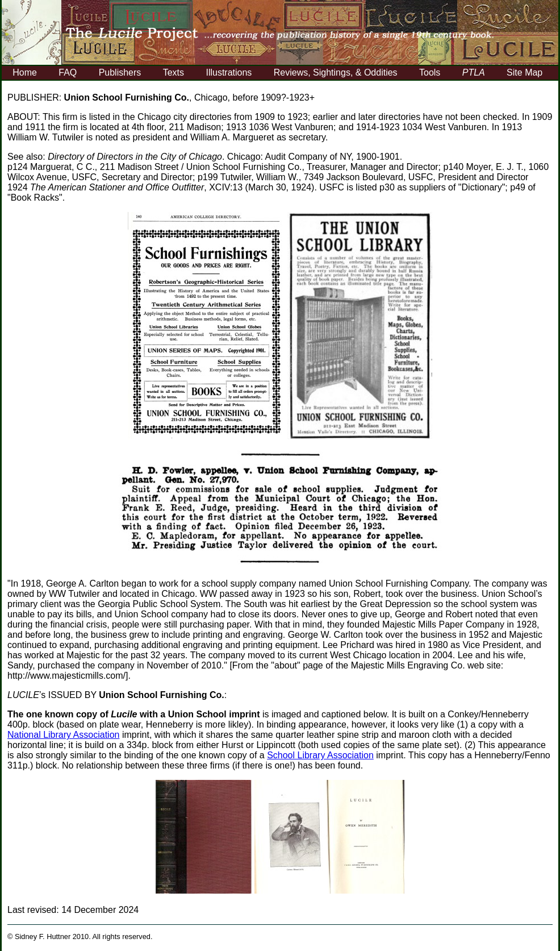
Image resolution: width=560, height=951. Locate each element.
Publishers (120, 72)
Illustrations (229, 72)
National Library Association (63, 735)
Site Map (525, 72)
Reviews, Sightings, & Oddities (336, 72)
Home (25, 72)
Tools (430, 72)
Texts (174, 72)
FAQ (68, 72)
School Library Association (320, 755)
